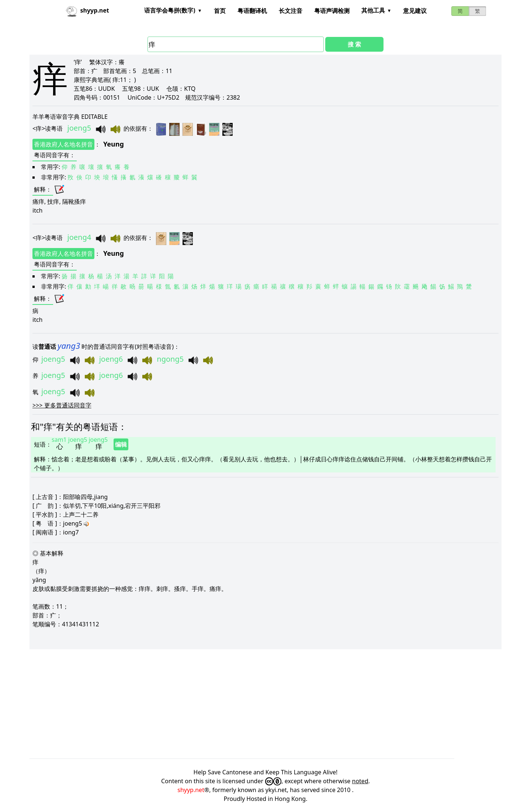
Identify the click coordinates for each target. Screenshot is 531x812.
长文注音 (291, 11)
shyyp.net (191, 790)
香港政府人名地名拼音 (63, 144)
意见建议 (415, 11)
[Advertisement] (251, 704)
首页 (220, 11)
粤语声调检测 (332, 11)
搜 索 (354, 44)
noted (360, 781)
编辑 (121, 444)
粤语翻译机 (252, 11)
